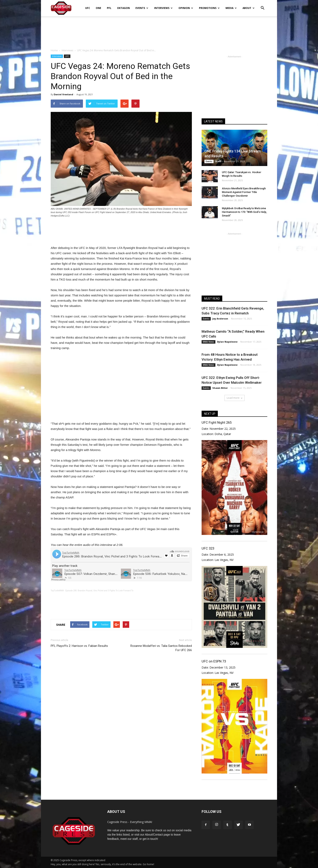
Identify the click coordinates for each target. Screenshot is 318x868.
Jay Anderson (220, 319)
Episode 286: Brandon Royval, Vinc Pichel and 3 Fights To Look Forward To (99, 591)
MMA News (208, 342)
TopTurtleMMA (57, 591)
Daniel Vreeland (63, 94)
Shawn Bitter (220, 388)
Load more (235, 398)
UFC (88, 8)
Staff (218, 161)
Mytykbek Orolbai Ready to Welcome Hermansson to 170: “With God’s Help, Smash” (244, 212)
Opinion (186, 8)
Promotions (209, 8)
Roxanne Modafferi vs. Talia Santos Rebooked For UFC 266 (161, 648)
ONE (98, 8)
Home (54, 50)
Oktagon (123, 8)
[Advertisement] (159, 30)
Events (142, 8)
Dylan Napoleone (227, 342)
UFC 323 (208, 548)
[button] (262, 5)
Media (231, 8)
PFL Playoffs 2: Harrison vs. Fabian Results (79, 646)
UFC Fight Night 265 (217, 422)
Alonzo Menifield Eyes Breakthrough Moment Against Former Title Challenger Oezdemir (244, 192)
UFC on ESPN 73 (214, 661)
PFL (109, 8)
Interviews (163, 8)
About (249, 8)
